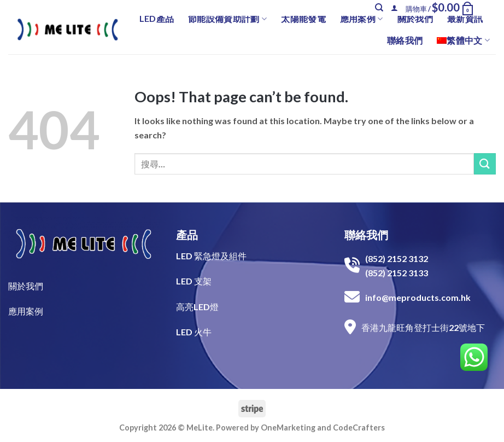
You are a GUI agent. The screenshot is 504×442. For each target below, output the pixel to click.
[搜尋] (379, 8)
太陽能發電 (303, 18)
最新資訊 (465, 18)
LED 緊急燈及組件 (211, 256)
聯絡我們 (405, 40)
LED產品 (157, 18)
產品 (187, 235)
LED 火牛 (194, 332)
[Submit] (485, 164)
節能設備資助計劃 (227, 19)
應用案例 (362, 19)
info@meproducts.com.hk (418, 297)
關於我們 (415, 18)
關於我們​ (26, 286)
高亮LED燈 (197, 307)
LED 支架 (194, 281)
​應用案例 (26, 311)
